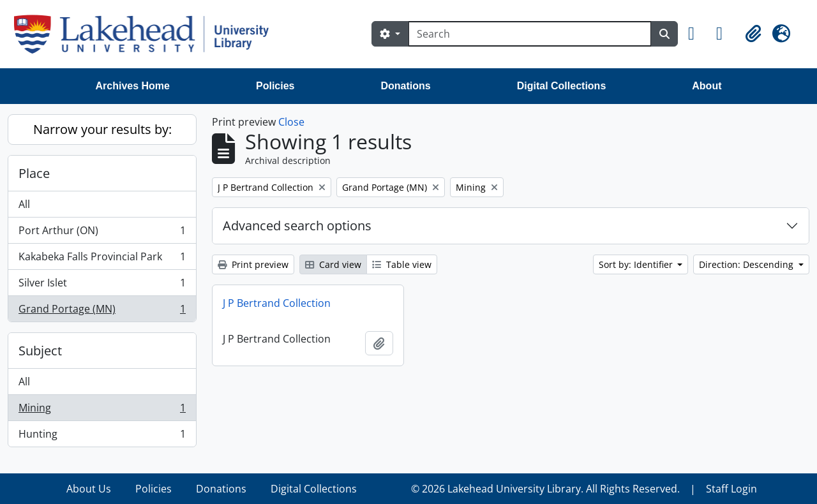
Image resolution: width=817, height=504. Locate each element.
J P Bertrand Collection (277, 303)
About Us (89, 489)
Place (34, 173)
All (24, 204)
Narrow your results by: (102, 129)
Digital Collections (562, 86)
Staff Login (731, 489)
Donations (405, 86)
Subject (40, 351)
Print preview (253, 264)
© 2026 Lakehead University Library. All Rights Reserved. (545, 489)
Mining (102, 411)
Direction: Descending (747, 264)
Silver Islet (102, 285)
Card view (333, 264)
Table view (402, 264)
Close (291, 122)
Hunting (102, 436)
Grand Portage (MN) (102, 311)
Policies (275, 86)
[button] (697, 34)
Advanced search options (297, 226)
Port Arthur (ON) (102, 233)
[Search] (530, 34)
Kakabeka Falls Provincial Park (102, 259)
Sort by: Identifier (637, 264)
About (707, 86)
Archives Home (133, 86)
